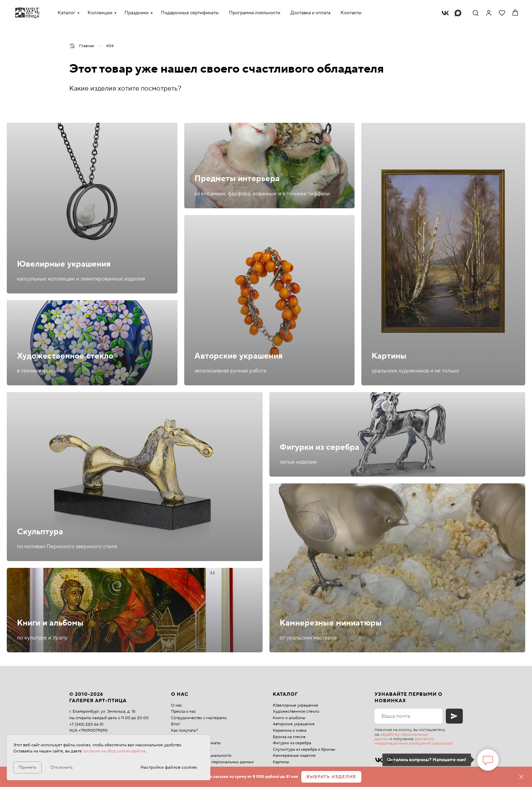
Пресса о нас (183, 712)
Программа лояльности (255, 13)
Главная (82, 46)
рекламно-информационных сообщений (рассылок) (414, 741)
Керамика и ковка (290, 731)
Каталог (66, 13)
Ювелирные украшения (64, 264)
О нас (176, 705)
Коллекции (100, 13)
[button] (476, 13)
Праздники (137, 13)
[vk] (445, 13)
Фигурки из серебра (319, 447)
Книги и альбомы (50, 623)
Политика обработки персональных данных (212, 762)
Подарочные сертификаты (190, 13)
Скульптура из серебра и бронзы (304, 750)
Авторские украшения (239, 356)
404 (110, 46)
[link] (489, 13)
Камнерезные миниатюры (331, 623)
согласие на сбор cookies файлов (114, 751)
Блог (176, 724)
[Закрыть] (521, 777)
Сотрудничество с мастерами (199, 718)
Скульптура (40, 532)
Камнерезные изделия (294, 756)
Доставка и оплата (310, 13)
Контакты (351, 13)
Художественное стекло (65, 356)
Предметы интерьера (237, 179)
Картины (389, 356)
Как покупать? (184, 731)
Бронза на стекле (289, 737)
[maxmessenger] (458, 13)
